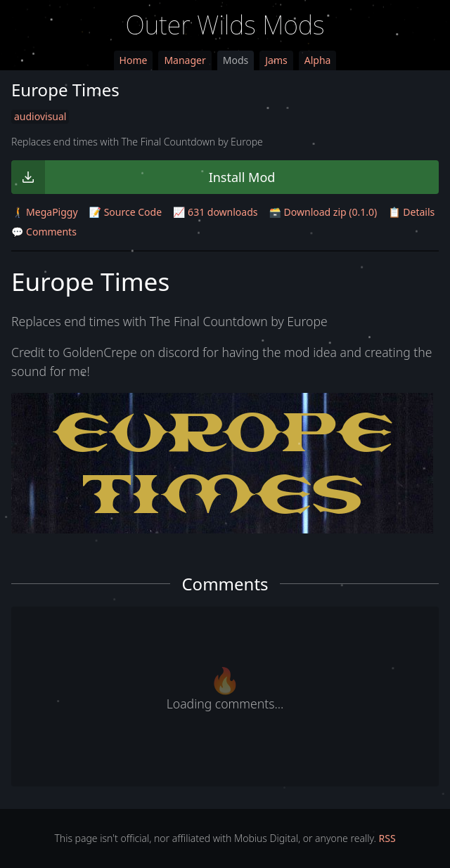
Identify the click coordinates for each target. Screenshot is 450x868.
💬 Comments (44, 232)
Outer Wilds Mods (225, 25)
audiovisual (40, 116)
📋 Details (411, 212)
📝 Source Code (126, 212)
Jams (276, 60)
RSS (387, 838)
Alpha (318, 60)
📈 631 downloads (215, 212)
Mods (236, 60)
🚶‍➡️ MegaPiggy (45, 212)
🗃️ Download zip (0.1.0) (323, 212)
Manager (185, 60)
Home (134, 60)
